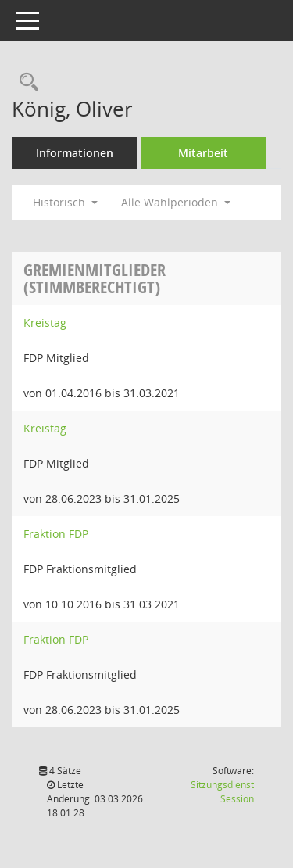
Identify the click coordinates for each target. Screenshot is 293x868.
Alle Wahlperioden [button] (176, 202)
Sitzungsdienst (222, 792)
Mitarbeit (203, 153)
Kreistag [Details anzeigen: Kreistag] (45, 323)
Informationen (75, 153)
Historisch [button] (65, 202)
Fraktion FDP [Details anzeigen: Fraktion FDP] (56, 534)
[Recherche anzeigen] (25, 82)
